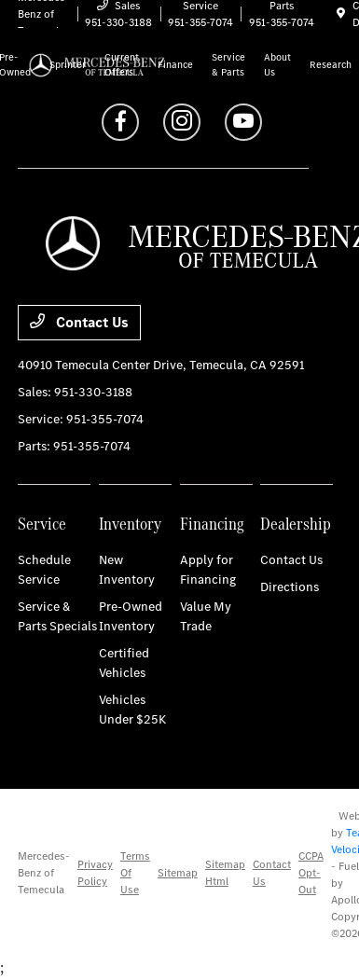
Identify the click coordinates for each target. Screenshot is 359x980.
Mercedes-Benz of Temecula (44, 873)
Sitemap (178, 873)
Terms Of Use (135, 873)
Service (42, 524)
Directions (290, 587)
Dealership (296, 524)
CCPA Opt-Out (311, 873)
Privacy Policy (95, 873)
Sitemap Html (225, 873)
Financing (212, 524)
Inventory (130, 524)
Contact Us (79, 322)
